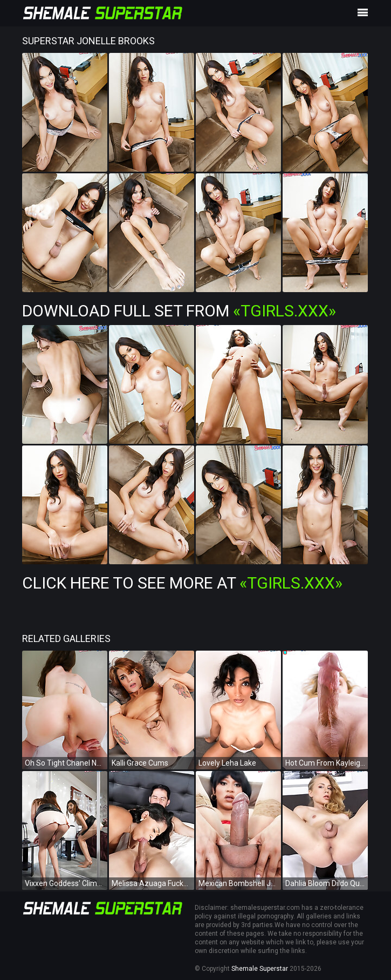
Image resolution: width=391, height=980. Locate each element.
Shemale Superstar (260, 969)
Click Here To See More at (182, 583)
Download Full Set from (179, 311)
